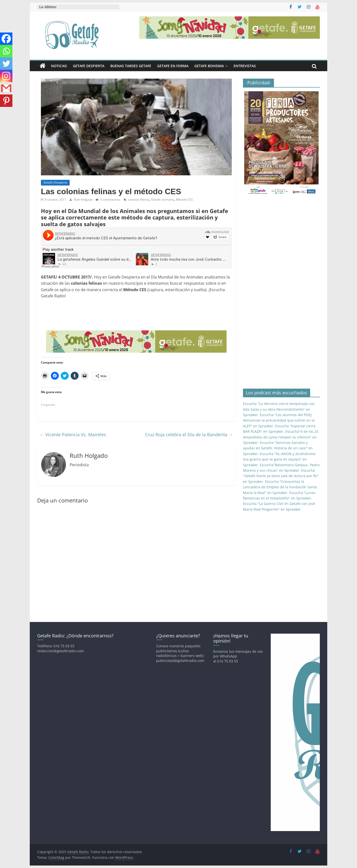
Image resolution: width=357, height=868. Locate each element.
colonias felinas (139, 200)
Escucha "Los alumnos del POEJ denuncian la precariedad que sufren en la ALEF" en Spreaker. (279, 420)
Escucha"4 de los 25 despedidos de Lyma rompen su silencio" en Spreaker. (281, 437)
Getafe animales (163, 200)
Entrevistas (245, 66)
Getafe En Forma (173, 66)
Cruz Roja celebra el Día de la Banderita (189, 434)
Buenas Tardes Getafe (131, 66)
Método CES (184, 200)
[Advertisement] (131, 314)
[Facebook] (6, 39)
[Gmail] (6, 88)
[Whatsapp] (6, 51)
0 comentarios (108, 200)
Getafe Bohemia (209, 66)
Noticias (59, 66)
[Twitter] (6, 63)
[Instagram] (6, 76)
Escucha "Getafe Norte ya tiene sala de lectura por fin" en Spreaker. (281, 476)
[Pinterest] (6, 101)
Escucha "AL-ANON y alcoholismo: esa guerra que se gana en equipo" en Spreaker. (280, 459)
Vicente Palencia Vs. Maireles (73, 434)
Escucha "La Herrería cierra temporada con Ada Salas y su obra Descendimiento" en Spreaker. (279, 409)
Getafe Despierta (89, 66)
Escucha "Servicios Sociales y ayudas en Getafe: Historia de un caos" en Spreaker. (278, 448)
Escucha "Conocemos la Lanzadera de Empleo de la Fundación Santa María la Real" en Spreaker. (280, 487)
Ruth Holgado (84, 200)
